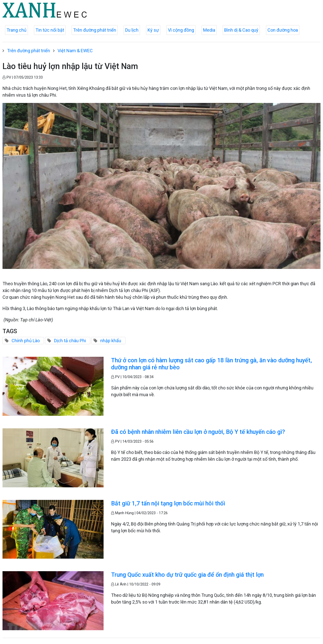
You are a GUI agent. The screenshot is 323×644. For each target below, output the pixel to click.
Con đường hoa (283, 30)
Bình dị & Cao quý (241, 30)
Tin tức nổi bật (50, 30)
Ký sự (153, 30)
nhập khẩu (111, 341)
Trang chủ (16, 30)
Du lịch (132, 30)
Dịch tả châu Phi (70, 341)
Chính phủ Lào (26, 341)
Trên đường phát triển (95, 30)
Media (209, 30)
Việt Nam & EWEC (75, 51)
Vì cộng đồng (181, 30)
